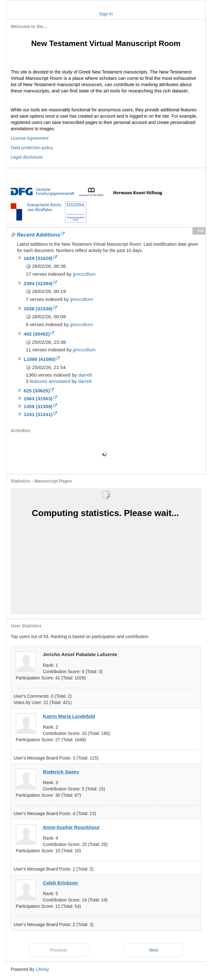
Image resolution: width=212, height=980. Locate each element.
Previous (58, 950)
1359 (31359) (40, 406)
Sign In (106, 14)
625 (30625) (39, 391)
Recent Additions (41, 235)
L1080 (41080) (42, 359)
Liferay (42, 969)
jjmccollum (84, 274)
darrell (85, 375)
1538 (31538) (40, 309)
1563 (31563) (40, 399)
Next (154, 950)
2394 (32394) (40, 283)
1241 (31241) (40, 414)
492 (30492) (39, 334)
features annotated (50, 381)
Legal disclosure (27, 157)
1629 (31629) (40, 258)
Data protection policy (32, 148)
